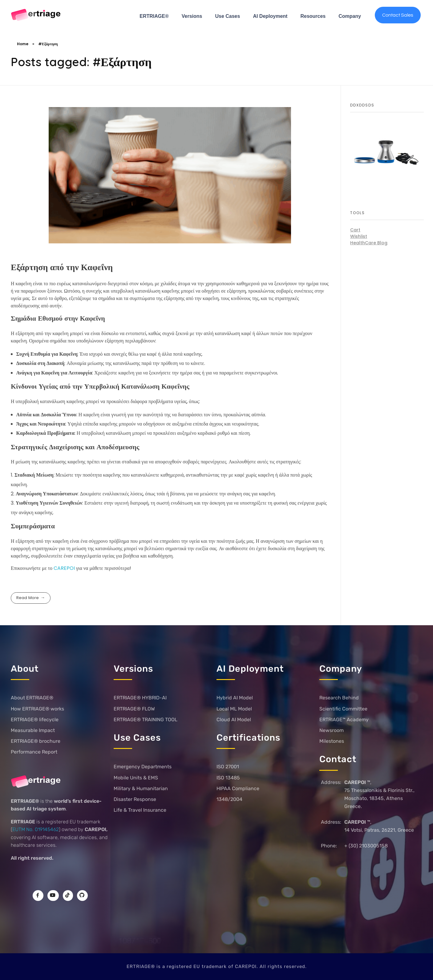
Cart (355, 230)
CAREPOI (65, 568)
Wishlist (359, 236)
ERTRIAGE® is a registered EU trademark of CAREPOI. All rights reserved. (217, 966)
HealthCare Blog (369, 243)
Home (23, 44)
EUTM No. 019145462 (36, 829)
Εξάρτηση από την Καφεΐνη (62, 267)
